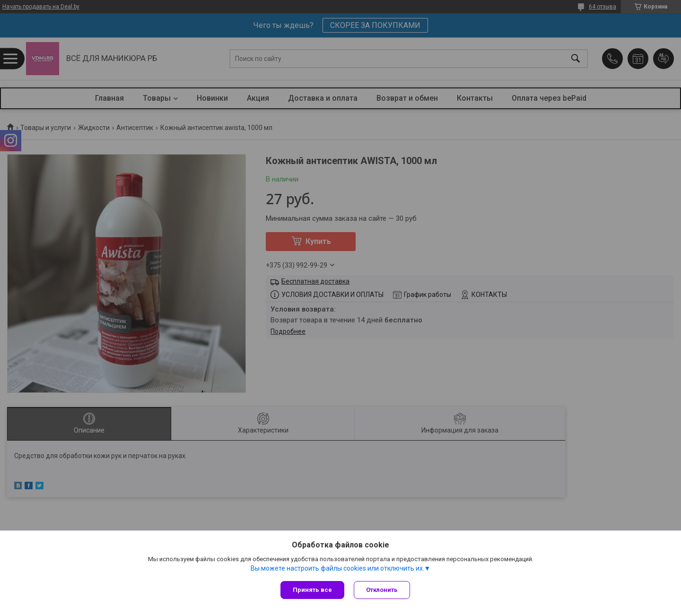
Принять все (312, 590)
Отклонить (382, 590)
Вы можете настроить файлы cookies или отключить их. (337, 568)
